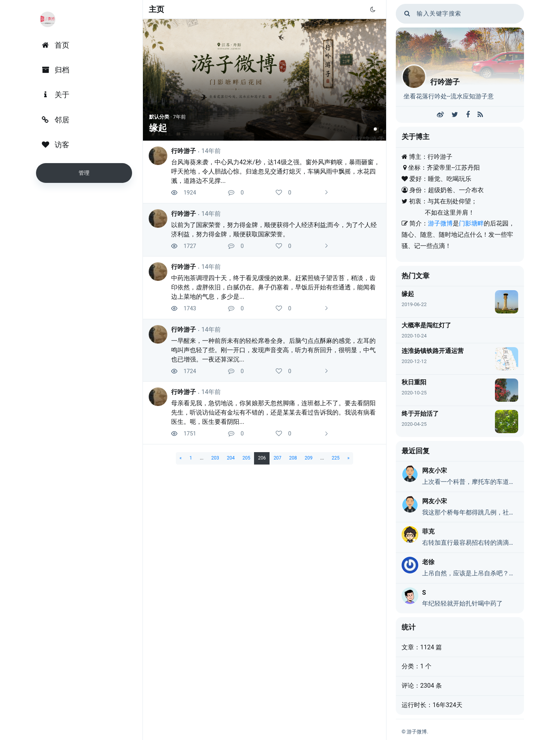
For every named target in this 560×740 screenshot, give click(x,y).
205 (246, 458)
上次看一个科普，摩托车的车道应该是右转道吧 (470, 482)
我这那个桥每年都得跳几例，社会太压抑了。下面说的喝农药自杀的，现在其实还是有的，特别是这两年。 (470, 512)
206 (262, 458)
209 (309, 458)
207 (277, 458)
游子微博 (440, 223)
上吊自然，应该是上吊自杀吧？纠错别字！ (470, 573)
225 (336, 458)
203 (215, 458)
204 (231, 458)
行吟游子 (184, 151)
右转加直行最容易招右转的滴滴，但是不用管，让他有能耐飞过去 (470, 543)
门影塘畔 (471, 223)
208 (293, 458)
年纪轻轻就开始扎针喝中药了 (462, 603)
